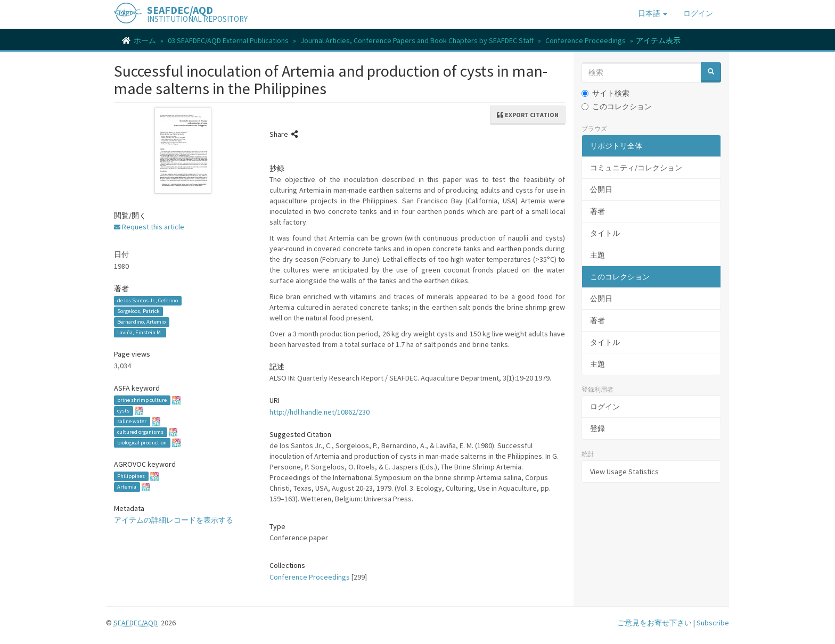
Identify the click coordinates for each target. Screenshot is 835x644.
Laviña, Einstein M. (140, 332)
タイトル (605, 233)
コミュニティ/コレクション (636, 168)
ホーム (145, 40)
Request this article (149, 227)
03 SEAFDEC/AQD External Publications (228, 40)
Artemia (127, 487)
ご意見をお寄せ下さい (654, 623)
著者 (597, 211)
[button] (653, 13)
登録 (597, 428)
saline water (132, 421)
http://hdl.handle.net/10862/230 (320, 412)
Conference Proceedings (586, 40)
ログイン (605, 407)
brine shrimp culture (142, 400)
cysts (123, 411)
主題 (597, 255)
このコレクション (617, 106)
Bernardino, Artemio (141, 322)
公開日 (601, 189)
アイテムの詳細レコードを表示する (174, 520)
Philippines (131, 476)
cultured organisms (140, 432)
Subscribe (713, 623)
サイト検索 (605, 93)
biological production (142, 443)
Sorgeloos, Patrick (138, 311)
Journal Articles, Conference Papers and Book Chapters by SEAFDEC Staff (417, 40)
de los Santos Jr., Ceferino (148, 300)
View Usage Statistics (624, 472)
